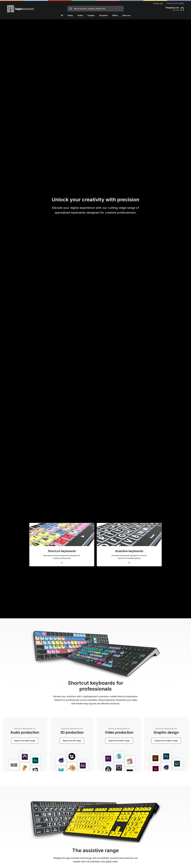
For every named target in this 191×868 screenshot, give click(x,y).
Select (181, 3)
